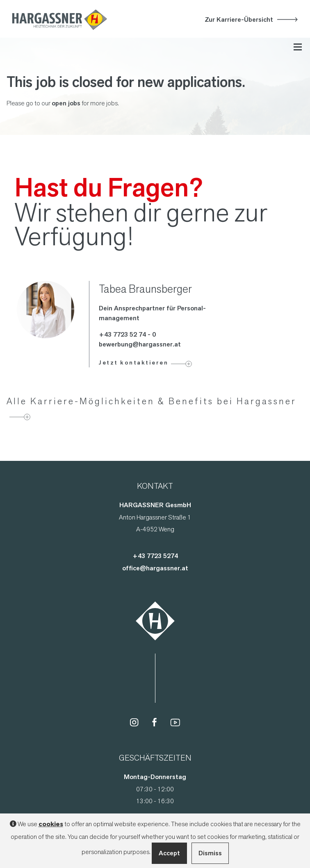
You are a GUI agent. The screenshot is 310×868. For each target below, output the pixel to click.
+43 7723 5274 (155, 556)
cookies (51, 824)
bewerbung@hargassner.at (140, 344)
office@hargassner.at (155, 568)
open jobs (66, 103)
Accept (169, 853)
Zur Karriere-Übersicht (239, 19)
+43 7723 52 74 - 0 (127, 334)
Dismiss (210, 853)
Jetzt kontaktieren (133, 362)
